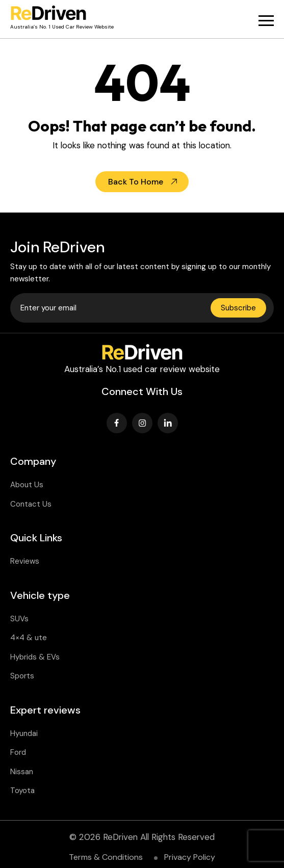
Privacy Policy (190, 857)
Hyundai (24, 733)
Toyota (22, 791)
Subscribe (238, 308)
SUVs (19, 619)
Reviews (25, 561)
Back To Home (136, 182)
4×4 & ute (29, 638)
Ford (18, 752)
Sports (22, 676)
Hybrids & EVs (35, 657)
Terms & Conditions (106, 857)
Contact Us (31, 504)
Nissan (22, 772)
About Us (27, 485)
